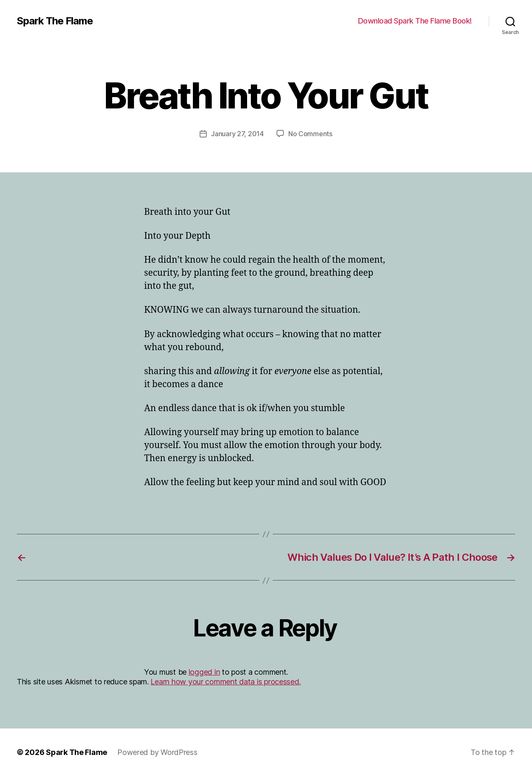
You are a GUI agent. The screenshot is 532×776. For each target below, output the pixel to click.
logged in (204, 672)
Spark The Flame (55, 21)
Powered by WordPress (157, 752)
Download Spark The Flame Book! (415, 21)
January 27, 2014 (237, 134)
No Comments (310, 134)
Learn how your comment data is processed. (225, 682)
